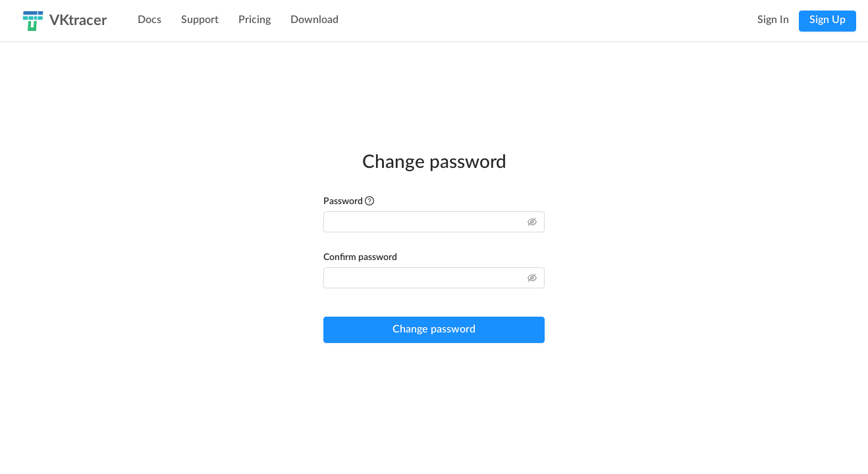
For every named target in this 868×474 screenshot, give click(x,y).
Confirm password (360, 257)
